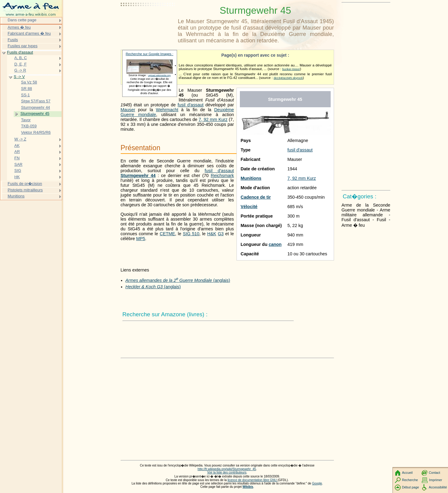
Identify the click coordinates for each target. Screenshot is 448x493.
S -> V (19, 77)
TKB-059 (29, 126)
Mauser (128, 110)
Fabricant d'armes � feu (29, 33)
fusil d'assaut (300, 150)
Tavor (26, 120)
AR (17, 152)
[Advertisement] (148, 20)
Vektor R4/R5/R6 (36, 132)
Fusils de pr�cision (25, 184)
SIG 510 (191, 234)
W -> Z (20, 139)
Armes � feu (19, 27)
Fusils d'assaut (20, 52)
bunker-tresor (291, 69)
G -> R (20, 70)
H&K (212, 234)
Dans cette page (22, 20)
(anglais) (178, 280)
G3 (221, 234)
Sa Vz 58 (29, 82)
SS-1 (25, 95)
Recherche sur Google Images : (150, 54)
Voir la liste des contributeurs (227, 472)
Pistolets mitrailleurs (25, 190)
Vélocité (249, 207)
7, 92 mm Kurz (302, 178)
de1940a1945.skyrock (288, 78)
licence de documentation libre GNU (253, 480)
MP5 (141, 239)
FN (17, 158)
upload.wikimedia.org (159, 75)
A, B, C (21, 58)
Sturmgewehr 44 (138, 176)
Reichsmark (222, 176)
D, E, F (20, 64)
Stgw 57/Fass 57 (36, 101)
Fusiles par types (23, 46)
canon (275, 244)
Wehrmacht (167, 110)
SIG (18, 170)
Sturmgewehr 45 (35, 113)
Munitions (251, 178)
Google (317, 483)
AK (17, 145)
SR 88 (27, 89)
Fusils (13, 40)
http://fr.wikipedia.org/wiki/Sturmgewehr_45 (227, 469)
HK (17, 177)
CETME (167, 234)
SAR (18, 164)
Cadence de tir (256, 197)
